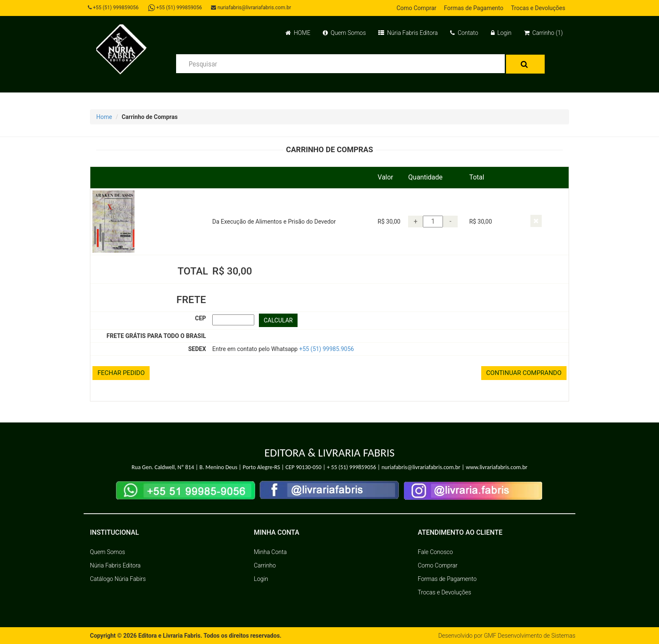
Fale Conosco (435, 552)
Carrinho (265, 565)
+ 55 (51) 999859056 (352, 467)
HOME (298, 33)
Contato (464, 33)
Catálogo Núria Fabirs (118, 579)
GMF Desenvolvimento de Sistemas (530, 636)
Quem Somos (344, 33)
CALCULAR (278, 320)
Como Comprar (416, 8)
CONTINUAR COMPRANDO (524, 373)
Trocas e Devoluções (538, 8)
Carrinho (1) (543, 33)
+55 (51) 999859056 (113, 8)
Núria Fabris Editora (408, 33)
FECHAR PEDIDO (121, 373)
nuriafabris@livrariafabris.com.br (251, 8)
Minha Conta (270, 552)
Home (104, 117)
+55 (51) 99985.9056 (327, 349)
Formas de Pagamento (473, 8)
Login (501, 33)
